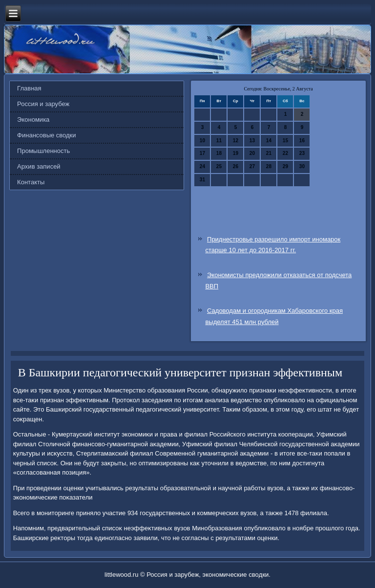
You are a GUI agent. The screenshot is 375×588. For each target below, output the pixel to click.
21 (269, 153)
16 (302, 141)
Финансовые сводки (46, 135)
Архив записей (39, 166)
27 (252, 166)
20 (252, 153)
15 (285, 141)
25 (219, 166)
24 (202, 166)
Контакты (31, 182)
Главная (29, 88)
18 (219, 153)
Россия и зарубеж (43, 104)
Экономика (33, 120)
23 (302, 153)
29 (285, 166)
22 (285, 153)
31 (202, 180)
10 (202, 141)
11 (219, 141)
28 (269, 166)
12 (236, 141)
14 (269, 141)
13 (252, 141)
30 (302, 166)
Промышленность (43, 151)
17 (202, 153)
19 (236, 153)
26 (236, 166)
